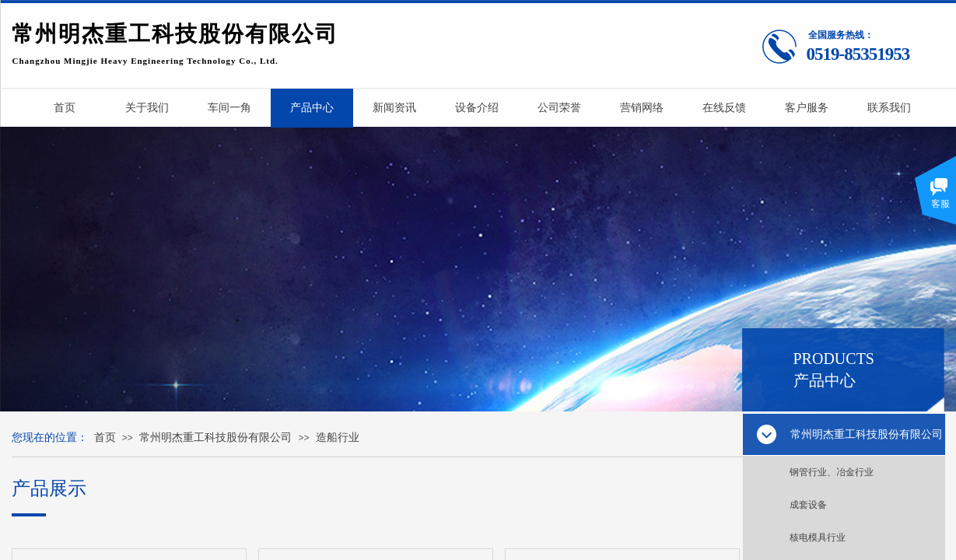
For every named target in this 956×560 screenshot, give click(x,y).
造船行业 (338, 437)
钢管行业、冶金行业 (832, 472)
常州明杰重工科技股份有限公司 (215, 437)
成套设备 (808, 505)
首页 (105, 437)
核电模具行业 (818, 537)
